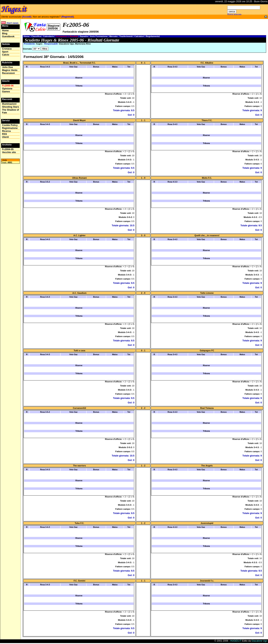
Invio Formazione (99, 36)
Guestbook (8, 36)
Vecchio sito (9, 152)
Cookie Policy (10, 125)
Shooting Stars (11, 107)
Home (27, 36)
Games (6, 92)
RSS (4, 134)
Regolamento (153, 36)
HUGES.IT (236, 641)
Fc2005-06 (8, 86)
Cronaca (7, 49)
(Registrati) (68, 17)
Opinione (7, 89)
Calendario (49, 36)
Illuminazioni (9, 104)
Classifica (37, 36)
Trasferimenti (126, 36)
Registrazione (10, 128)
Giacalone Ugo (259, 641)
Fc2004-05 (8, 149)
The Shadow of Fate (11, 111)
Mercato (114, 36)
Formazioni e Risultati (67, 36)
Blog (5, 33)
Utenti (5, 137)
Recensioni (8, 73)
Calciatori (140, 36)
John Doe (7, 67)
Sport (5, 52)
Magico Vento (10, 70)
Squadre (84, 36)
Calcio (6, 55)
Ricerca (6, 131)
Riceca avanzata (234, 14)
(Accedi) (27, 17)
